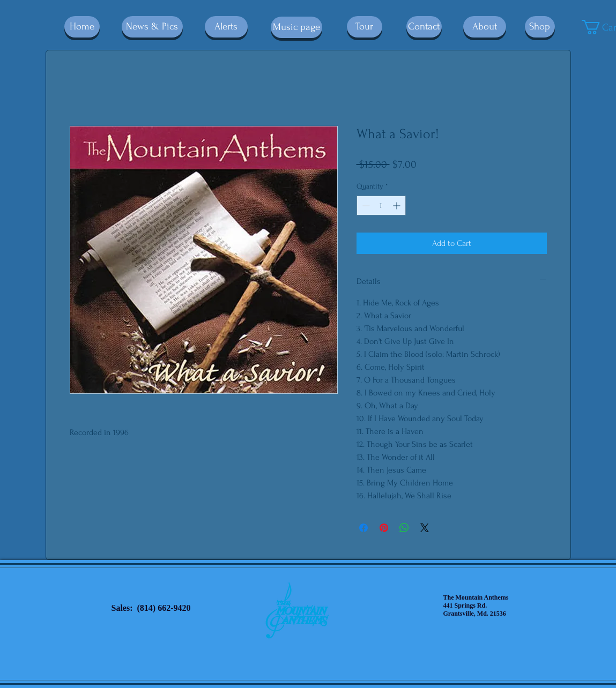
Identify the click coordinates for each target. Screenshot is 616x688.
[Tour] (365, 27)
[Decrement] (365, 205)
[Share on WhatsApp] (404, 528)
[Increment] (398, 205)
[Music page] (296, 27)
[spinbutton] (381, 205)
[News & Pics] (152, 27)
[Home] (82, 27)
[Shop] (540, 27)
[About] (485, 27)
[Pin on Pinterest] (384, 528)
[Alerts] (226, 27)
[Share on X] (425, 528)
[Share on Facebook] (363, 528)
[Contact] (424, 27)
